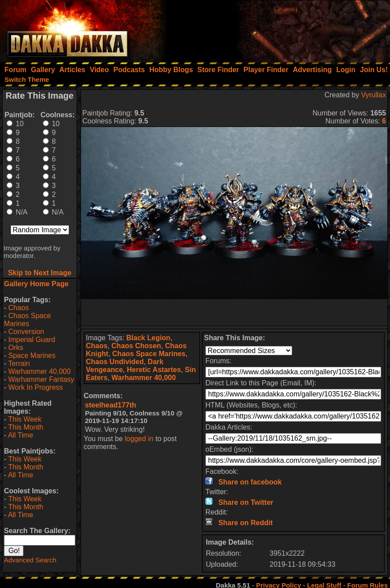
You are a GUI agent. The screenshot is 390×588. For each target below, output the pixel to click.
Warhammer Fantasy (41, 379)
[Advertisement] (271, 29)
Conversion (26, 332)
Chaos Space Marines (27, 320)
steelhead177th (111, 405)
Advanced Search (30, 560)
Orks (16, 348)
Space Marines (32, 355)
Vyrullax (374, 95)
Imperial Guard (32, 340)
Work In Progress (36, 387)
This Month (25, 427)
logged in (139, 439)
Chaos (19, 308)
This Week (25, 419)
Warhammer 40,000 (40, 371)
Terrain (19, 363)
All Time (21, 435)
